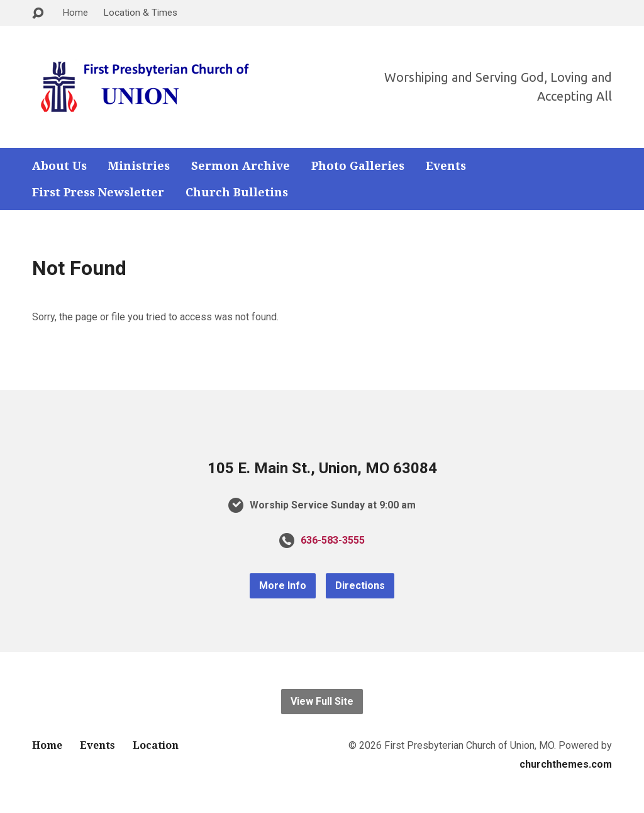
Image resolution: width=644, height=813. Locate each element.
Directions (360, 586)
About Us (59, 166)
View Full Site (322, 701)
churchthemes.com (566, 764)
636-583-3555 (333, 540)
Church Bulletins (237, 193)
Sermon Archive (241, 166)
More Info (283, 586)
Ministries (139, 166)
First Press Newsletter (98, 193)
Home (75, 13)
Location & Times (140, 13)
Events (446, 166)
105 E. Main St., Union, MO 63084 (322, 468)
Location (156, 745)
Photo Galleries (358, 166)
